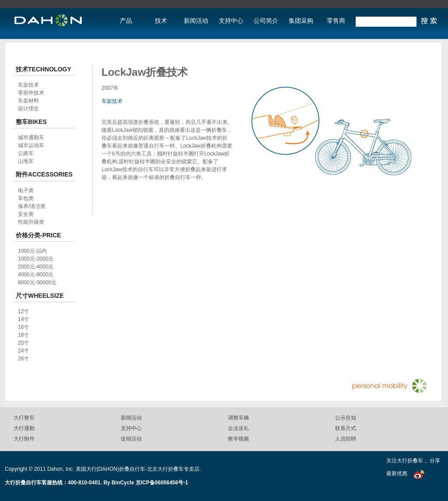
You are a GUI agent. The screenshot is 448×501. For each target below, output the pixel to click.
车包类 (26, 198)
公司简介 (266, 21)
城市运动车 (31, 145)
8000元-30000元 (37, 282)
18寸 (23, 335)
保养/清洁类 (32, 206)
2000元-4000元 (36, 267)
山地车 (26, 161)
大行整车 (24, 418)
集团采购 (301, 21)
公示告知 (346, 418)
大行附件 (24, 439)
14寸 (23, 319)
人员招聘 (346, 439)
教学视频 (238, 439)
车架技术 (112, 101)
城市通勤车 (31, 138)
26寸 (23, 359)
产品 (126, 21)
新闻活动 (196, 21)
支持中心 (231, 21)
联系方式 (346, 428)
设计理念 (28, 109)
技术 (161, 21)
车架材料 (28, 101)
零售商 (336, 21)
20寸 (23, 343)
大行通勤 (24, 428)
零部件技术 (31, 93)
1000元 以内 (32, 251)
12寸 (23, 311)
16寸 (23, 327)
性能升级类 (31, 222)
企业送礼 (238, 428)
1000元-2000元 (36, 259)
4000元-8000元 (36, 275)
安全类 (26, 214)
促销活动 (131, 439)
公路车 (26, 153)
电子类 (26, 191)
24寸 (23, 351)
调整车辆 (238, 418)
